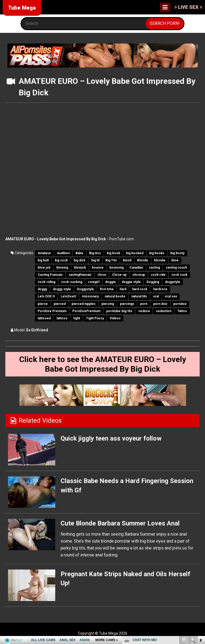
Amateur (44, 253)
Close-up (119, 275)
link (200, 561)
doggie (111, 282)
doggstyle (173, 282)
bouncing (117, 268)
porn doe (160, 304)
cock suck (179, 275)
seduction (164, 311)
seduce (144, 311)
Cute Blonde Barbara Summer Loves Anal (120, 523)
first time (107, 289)
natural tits (139, 296)
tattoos (62, 318)
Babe (79, 253)
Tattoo (182, 311)
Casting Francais (50, 275)
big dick (80, 260)
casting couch (176, 268)
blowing (62, 268)
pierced (60, 304)
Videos (115, 318)
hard (123, 289)
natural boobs (115, 296)
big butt (43, 260)
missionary (90, 296)
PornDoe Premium (52, 311)
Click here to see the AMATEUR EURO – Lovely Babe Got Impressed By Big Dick (103, 364)
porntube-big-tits (119, 311)
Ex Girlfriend (37, 330)
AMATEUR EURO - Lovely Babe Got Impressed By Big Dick (56, 239)
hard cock (140, 289)
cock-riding (46, 282)
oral (156, 296)
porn (144, 304)
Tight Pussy (95, 318)
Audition (63, 253)
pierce (43, 304)
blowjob (80, 268)
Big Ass (95, 253)
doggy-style (62, 289)
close (102, 275)
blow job (44, 268)
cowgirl (94, 282)
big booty (177, 253)
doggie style (131, 282)
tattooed (44, 318)
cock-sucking (72, 282)
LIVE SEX (188, 7)
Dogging (153, 282)
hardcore (160, 289)
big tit (95, 260)
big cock (61, 260)
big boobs (157, 253)
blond (127, 260)
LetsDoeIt (68, 296)
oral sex (171, 296)
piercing (108, 304)
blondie (160, 260)
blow (175, 260)
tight (77, 318)
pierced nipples (84, 304)
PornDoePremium (86, 311)
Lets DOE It (46, 296)
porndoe (180, 304)
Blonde (143, 260)
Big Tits (111, 260)
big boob (113, 253)
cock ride (158, 275)
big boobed (135, 253)
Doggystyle (85, 289)
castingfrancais (80, 275)
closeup (139, 275)
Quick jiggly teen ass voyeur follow (111, 438)
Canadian (136, 268)
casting (154, 268)
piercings (127, 304)
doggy (42, 289)
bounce (98, 268)
